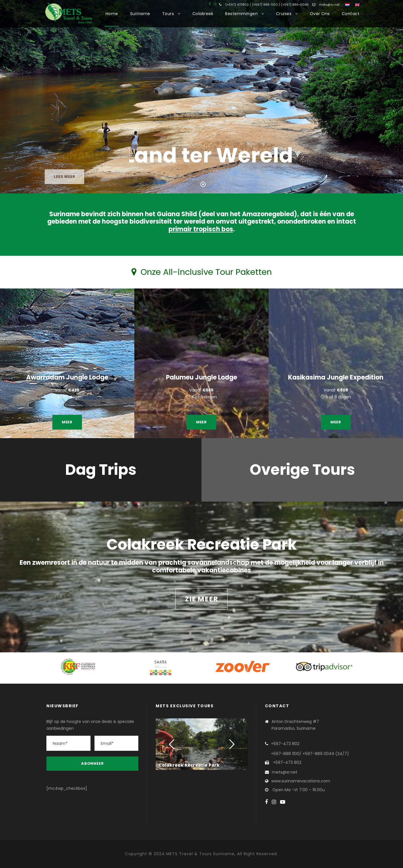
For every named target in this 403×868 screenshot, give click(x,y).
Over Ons (320, 14)
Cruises (284, 14)
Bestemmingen (241, 14)
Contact (351, 14)
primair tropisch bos (201, 229)
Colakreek (203, 14)
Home (112, 14)
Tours (168, 14)
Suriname (140, 14)
